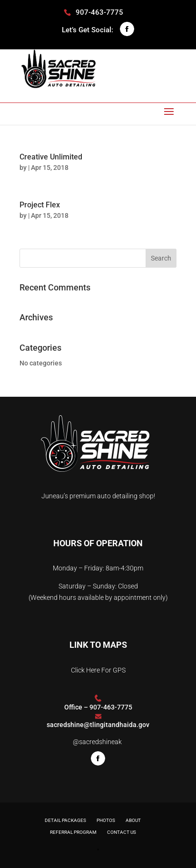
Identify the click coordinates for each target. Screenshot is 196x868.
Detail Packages (65, 820)
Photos (106, 820)
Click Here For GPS (98, 670)
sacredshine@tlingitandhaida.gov (98, 725)
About (133, 820)
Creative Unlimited (51, 157)
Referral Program (73, 832)
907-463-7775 (111, 707)
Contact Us (122, 832)
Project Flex (40, 205)
